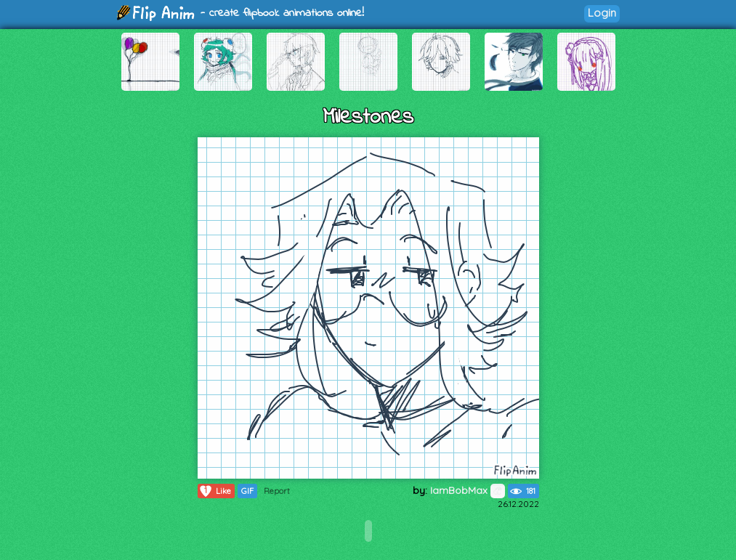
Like (215, 491)
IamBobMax (468, 490)
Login (602, 13)
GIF (247, 491)
